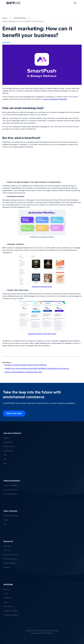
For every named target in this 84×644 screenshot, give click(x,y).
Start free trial (14, 413)
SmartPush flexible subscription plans (42, 334)
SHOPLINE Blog (20, 18)
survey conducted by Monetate (55, 99)
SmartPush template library (42, 287)
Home (5, 18)
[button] (75, 3)
